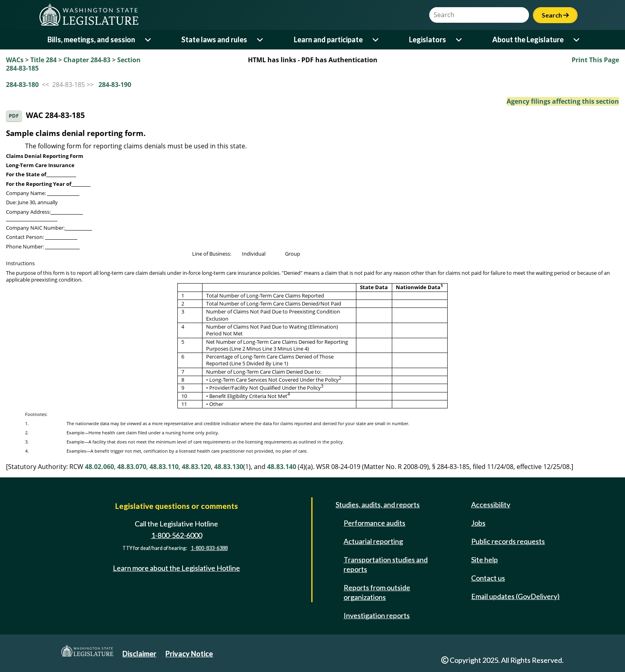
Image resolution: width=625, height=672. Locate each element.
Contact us (488, 578)
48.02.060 (99, 467)
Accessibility (491, 504)
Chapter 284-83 (87, 60)
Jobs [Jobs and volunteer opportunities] (478, 523)
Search (555, 15)
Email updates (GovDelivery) (515, 596)
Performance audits (374, 523)
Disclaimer (139, 654)
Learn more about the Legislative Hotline (176, 568)
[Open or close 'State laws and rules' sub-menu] (260, 40)
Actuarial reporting (373, 541)
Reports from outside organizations (377, 592)
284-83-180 (22, 85)
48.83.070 (132, 467)
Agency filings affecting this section (563, 101)
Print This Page (595, 60)
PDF (14, 116)
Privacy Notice (189, 654)
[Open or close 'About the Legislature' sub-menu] (577, 40)
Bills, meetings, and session (91, 39)
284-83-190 (115, 85)
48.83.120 (196, 467)
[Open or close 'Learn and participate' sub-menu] (376, 40)
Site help (484, 560)
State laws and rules (214, 39)
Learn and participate (328, 39)
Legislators (427, 39)
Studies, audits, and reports (378, 504)
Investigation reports (377, 615)
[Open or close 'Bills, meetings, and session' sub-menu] (148, 40)
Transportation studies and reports (386, 564)
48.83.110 (164, 467)
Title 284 (43, 60)
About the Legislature (528, 39)
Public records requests (508, 541)
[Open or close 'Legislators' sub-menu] (459, 40)
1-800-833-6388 (209, 548)
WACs (15, 60)
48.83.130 (229, 467)
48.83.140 (282, 467)
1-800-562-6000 (177, 535)
